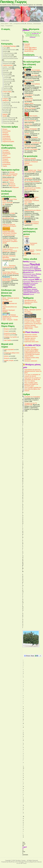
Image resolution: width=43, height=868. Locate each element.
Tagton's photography (31, 129)
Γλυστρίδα (5, 150)
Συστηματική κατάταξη (19, 24)
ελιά (32, 276)
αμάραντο (37, 269)
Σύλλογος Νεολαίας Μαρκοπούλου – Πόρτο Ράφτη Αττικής (31, 327)
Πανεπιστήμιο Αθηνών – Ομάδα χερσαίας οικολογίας (11, 273)
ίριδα (31, 267)
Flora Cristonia (29, 80)
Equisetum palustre (30, 348)
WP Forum (23, 863)
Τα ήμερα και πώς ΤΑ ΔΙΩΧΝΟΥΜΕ (31, 404)
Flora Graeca (28, 165)
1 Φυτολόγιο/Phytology (9, 46)
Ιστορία (6, 78)
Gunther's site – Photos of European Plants (33, 171)
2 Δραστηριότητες (8, 65)
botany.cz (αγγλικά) (30, 158)
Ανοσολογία (6, 106)
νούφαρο (26, 285)
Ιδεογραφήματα (7, 259)
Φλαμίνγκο (6, 134)
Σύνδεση (27, 46)
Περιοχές (7, 83)
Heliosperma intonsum (31, 336)
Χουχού (6, 331)
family (26, 262)
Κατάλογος (30, 24)
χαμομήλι (26, 294)
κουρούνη (32, 277)
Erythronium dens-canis (31, 342)
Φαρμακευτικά (7, 64)
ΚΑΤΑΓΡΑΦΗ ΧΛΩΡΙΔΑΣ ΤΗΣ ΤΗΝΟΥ (32, 201)
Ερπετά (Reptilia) (8, 120)
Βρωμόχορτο (6, 152)
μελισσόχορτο (34, 283)
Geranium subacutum (31, 361)
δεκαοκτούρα (27, 276)
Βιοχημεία (6, 111)
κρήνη (37, 277)
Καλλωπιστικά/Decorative (10, 58)
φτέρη (38, 293)
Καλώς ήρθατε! (5, 24)
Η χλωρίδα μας (32, 143)
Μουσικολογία (8, 81)
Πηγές (2, 26)
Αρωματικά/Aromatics (9, 50)
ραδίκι (34, 287)
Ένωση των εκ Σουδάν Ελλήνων (10, 248)
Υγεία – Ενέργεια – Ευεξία (10, 320)
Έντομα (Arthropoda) (9, 118)
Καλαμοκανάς (6, 138)
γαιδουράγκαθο (27, 274)
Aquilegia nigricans (30, 338)
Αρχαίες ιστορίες (9, 360)
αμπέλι (26, 271)
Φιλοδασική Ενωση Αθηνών (33, 210)
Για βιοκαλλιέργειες (9, 53)
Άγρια (5, 48)
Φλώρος (5, 129)
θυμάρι (26, 277)
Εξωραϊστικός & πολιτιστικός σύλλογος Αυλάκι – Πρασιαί (33, 319)
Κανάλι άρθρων (31, 48)
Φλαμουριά (12, 186)
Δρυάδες (27, 134)
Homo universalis (8, 203)
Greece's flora (29, 98)
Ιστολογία (6, 113)
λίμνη (33, 282)
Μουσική (6, 74)
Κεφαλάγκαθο (7, 154)
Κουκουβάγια (6, 136)
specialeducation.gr (8, 218)
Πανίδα (5, 116)
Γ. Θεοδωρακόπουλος (9, 235)
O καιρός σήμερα (5, 40)
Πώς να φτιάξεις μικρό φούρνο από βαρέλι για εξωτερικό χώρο (31, 384)
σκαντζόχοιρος (28, 291)
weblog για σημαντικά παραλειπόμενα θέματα (9, 225)
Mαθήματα (6, 100)
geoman (5, 184)
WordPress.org (29, 51)
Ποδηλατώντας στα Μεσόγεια (33, 324)
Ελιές (5, 71)
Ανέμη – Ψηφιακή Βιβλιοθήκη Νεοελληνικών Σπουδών (10, 232)
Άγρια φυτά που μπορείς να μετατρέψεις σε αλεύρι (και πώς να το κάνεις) (33, 379)
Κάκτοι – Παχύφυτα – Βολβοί (32, 198)
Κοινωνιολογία (8, 79)
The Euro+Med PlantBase (32, 181)
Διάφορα (5, 114)
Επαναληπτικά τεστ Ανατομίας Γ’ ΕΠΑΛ (10, 175)
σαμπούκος (27, 289)
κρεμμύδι (31, 280)
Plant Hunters (31, 116)
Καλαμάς (26, 265)
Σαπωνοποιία (7, 90)
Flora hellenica (29, 95)
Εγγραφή (27, 44)
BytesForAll (33, 862)
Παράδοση (6, 88)
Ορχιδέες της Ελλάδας (31, 149)
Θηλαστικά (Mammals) (10, 121)
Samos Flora (28, 124)
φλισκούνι (33, 293)
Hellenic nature (29, 103)
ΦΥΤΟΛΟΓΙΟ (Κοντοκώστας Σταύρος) (32, 223)
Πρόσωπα (7, 86)
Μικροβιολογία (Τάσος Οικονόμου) (31, 303)
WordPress (11, 862)
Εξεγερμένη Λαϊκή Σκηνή (10, 251)
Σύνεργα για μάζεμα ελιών (12, 353)
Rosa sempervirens (30, 121)
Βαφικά (5, 51)
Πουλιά (35, 264)
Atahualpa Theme (23, 862)
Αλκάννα (11, 182)
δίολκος (39, 274)
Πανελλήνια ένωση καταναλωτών (9, 266)
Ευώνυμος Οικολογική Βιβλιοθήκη (9, 257)
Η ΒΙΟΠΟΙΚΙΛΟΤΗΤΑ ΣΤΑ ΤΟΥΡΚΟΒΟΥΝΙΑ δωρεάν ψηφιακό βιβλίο (32, 354)
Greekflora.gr (28, 100)
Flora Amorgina (32, 70)
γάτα (32, 273)
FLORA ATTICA (33, 345)
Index (11, 24)
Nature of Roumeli (30, 108)
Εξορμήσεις (6, 72)
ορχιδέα (28, 287)
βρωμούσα (27, 272)
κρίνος (26, 280)
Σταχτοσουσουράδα (8, 141)
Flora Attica (31, 75)
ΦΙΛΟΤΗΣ (27, 217)
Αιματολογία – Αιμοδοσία (10, 102)
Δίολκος (6, 356)
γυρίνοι (34, 274)
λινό (41, 282)
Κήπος (5, 95)
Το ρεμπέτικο (7, 76)
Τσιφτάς (5, 166)
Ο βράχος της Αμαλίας (11, 337)
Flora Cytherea (32, 84)
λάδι (37, 279)
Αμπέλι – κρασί (7, 67)
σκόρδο (36, 291)
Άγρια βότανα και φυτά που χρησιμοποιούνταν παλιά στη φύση (33, 371)
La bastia (9, 213)
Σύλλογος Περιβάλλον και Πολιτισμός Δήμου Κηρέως (10, 316)
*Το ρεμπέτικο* (9, 26)
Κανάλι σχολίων (31, 49)
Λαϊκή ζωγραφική (9, 349)
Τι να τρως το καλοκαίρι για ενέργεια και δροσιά (32, 375)
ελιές (35, 276)
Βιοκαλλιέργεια (37, 24)
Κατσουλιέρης (7, 131)
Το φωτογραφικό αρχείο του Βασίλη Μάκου (10, 279)
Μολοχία (12, 172)
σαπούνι (34, 289)
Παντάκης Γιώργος (13, 2)
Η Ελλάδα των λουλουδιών (32, 397)
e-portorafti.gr (28, 313)
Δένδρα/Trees (7, 55)
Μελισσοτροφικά (8, 62)
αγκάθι (36, 267)
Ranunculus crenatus (31, 335)
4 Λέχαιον (5, 99)
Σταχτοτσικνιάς (7, 140)
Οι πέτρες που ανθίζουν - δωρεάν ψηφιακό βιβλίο (32, 350)
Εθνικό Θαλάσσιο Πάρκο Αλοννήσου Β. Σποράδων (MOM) (10, 241)
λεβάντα (37, 282)
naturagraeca (28, 178)
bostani (27, 237)
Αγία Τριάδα (8, 340)
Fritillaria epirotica (30, 340)
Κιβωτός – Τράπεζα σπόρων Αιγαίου (33, 251)
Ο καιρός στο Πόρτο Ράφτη (32, 322)
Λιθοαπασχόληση (9, 97)
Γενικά (5, 93)
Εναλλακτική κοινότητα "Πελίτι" (31, 244)
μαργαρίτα (27, 283)
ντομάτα (33, 285)
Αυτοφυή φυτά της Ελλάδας (33, 188)
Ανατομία (6, 104)
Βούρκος (7, 329)
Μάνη (26, 204)
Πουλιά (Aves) (7, 123)
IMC (4, 204)
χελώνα (32, 294)
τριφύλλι (26, 293)
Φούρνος (7, 358)
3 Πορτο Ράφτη (7, 92)
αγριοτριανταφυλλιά (28, 269)
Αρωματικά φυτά (7, 301)
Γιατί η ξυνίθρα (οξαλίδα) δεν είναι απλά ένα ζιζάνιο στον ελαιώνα (33, 389)
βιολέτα (38, 271)
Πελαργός (5, 133)
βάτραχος (32, 271)
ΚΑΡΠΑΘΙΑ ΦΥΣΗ (30, 146)
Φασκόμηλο (26, 267)
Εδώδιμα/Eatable (8, 57)
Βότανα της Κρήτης (30, 190)
